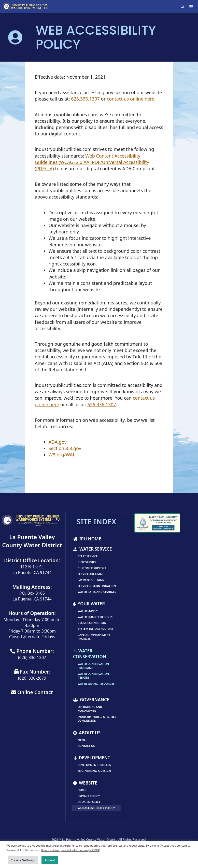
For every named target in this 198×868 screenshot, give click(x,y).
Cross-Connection (92, 623)
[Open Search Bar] (183, 7)
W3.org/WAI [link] (61, 455)
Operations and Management (90, 709)
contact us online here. (131, 99)
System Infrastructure (95, 629)
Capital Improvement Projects (94, 637)
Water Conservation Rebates (93, 676)
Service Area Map (91, 574)
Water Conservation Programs (93, 666)
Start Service (88, 556)
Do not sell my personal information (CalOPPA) (70, 850)
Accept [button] (50, 860)
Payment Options (91, 580)
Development (92, 758)
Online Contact (32, 692)
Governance (91, 700)
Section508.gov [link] (65, 448)
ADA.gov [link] (58, 442)
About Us (87, 733)
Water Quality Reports (95, 617)
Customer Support (92, 568)
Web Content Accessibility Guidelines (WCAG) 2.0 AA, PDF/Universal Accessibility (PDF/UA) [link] (92, 162)
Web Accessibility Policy (96, 808)
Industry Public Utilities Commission (97, 719)
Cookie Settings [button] (23, 860)
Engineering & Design (94, 771)
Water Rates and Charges (97, 592)
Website (85, 783)
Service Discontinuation (97, 586)
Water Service (92, 549)
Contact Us (86, 746)
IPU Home (87, 539)
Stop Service (87, 562)
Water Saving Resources (96, 684)
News (82, 740)
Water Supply (88, 611)
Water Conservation (90, 654)
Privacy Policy (89, 796)
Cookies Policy (89, 802)
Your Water (89, 604)
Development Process (94, 765)
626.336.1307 (85, 99)
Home (82, 790)
